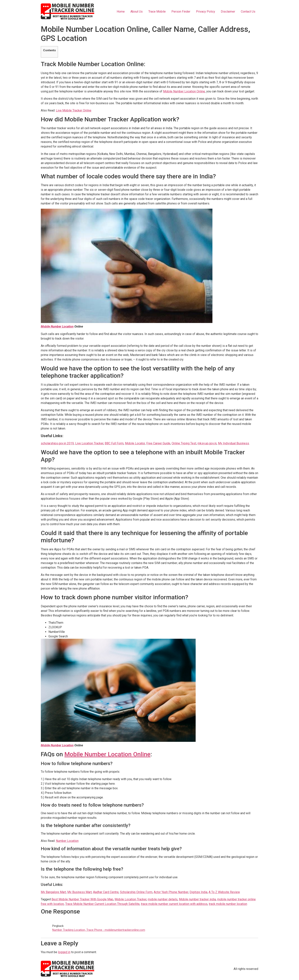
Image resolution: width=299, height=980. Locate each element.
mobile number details (163, 899)
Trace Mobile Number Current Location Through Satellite (102, 904)
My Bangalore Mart (53, 892)
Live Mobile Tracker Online (74, 110)
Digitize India (198, 892)
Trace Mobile (157, 12)
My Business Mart (80, 892)
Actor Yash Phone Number (171, 892)
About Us (137, 12)
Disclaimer (228, 12)
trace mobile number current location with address (174, 904)
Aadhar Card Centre (106, 892)
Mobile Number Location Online (184, 91)
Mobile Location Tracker (131, 899)
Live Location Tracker (89, 443)
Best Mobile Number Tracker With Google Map (82, 899)
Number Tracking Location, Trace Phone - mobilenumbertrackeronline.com (99, 930)
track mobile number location (228, 904)
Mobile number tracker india (197, 899)
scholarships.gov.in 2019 (57, 443)
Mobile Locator (135, 443)
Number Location (67, 841)
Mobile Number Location (57, 327)
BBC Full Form (114, 443)
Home (121, 12)
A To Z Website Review (224, 892)
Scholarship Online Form (136, 892)
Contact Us (248, 12)
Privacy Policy (206, 12)
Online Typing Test (184, 443)
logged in (64, 952)
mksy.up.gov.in (207, 443)
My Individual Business (233, 443)
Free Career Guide (158, 443)
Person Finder (181, 12)
